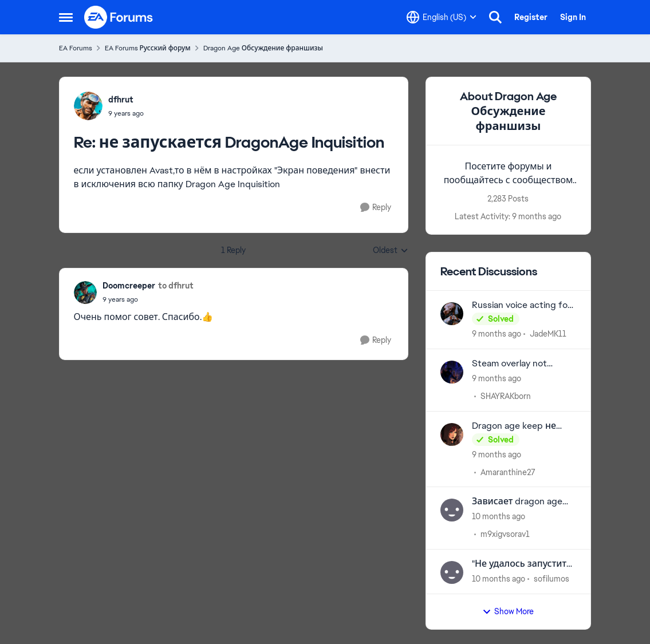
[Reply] (376, 208)
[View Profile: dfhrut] (88, 106)
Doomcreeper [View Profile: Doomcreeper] (129, 286)
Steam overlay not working (509, 364)
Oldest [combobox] (391, 251)
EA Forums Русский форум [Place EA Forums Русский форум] (148, 48)
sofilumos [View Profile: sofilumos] (551, 579)
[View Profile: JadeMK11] (452, 314)
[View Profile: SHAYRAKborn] (452, 372)
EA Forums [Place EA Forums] (76, 48)
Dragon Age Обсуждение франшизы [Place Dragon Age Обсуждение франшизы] (263, 48)
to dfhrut (176, 286)
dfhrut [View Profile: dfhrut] (121, 100)
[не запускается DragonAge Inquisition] (126, 113)
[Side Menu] (66, 17)
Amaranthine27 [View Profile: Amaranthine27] (508, 472)
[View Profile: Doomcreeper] (85, 293)
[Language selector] (442, 17)
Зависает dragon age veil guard (517, 502)
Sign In (573, 17)
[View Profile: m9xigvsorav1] (452, 510)
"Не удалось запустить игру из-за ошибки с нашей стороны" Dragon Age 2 (522, 564)
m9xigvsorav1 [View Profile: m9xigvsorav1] (505, 534)
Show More (508, 611)
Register (531, 17)
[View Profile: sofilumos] (452, 572)
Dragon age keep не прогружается (514, 426)
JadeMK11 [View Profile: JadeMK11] (548, 334)
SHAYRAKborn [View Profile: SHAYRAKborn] (506, 396)
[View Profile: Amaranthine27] (452, 434)
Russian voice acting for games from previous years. (521, 305)
